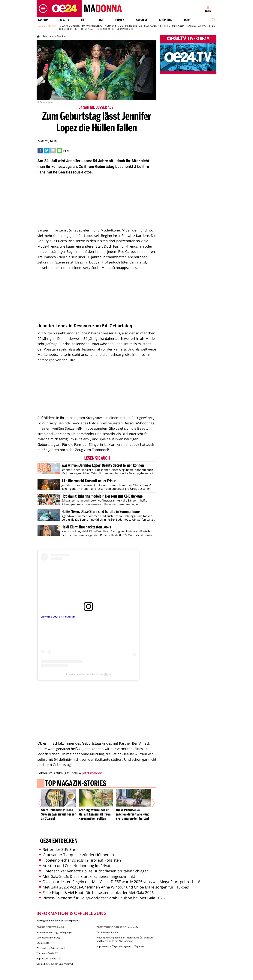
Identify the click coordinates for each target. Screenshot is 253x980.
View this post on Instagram (58, 617)
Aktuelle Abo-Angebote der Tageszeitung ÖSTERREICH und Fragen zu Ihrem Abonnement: (125, 931)
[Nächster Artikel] (151, 799)
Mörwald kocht (126, 29)
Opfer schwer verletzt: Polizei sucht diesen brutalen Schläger (94, 862)
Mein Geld (178, 26)
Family (120, 20)
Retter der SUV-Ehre (59, 841)
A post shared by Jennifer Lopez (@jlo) (88, 674)
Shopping (165, 20)
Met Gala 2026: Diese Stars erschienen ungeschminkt (87, 868)
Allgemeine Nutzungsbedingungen (55, 924)
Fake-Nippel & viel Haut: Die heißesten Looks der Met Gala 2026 (97, 884)
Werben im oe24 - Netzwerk (51, 939)
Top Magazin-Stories (75, 784)
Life (84, 20)
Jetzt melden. (93, 773)
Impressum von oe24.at (49, 950)
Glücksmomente (70, 26)
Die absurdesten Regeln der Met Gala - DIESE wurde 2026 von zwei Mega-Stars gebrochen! (120, 873)
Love (101, 20)
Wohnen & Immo (114, 26)
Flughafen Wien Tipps (157, 26)
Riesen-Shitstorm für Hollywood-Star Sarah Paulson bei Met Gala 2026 (102, 889)
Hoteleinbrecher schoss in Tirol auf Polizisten (80, 852)
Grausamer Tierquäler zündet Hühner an (77, 846)
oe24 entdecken (59, 833)
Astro (187, 20)
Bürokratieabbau (92, 26)
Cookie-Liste (43, 934)
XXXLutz (191, 26)
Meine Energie (134, 26)
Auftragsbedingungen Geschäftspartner (58, 912)
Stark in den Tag (105, 29)
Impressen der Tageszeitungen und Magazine (120, 938)
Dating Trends (206, 26)
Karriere (142, 20)
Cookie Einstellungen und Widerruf (55, 955)
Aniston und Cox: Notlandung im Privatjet (77, 857)
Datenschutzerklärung (48, 929)
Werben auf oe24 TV (47, 945)
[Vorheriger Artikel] (42, 799)
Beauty (65, 20)
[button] (42, 9)
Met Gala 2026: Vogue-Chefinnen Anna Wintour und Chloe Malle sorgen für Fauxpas (114, 879)
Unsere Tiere (65, 29)
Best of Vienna (84, 29)
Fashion (43, 20)
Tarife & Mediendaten (108, 924)
